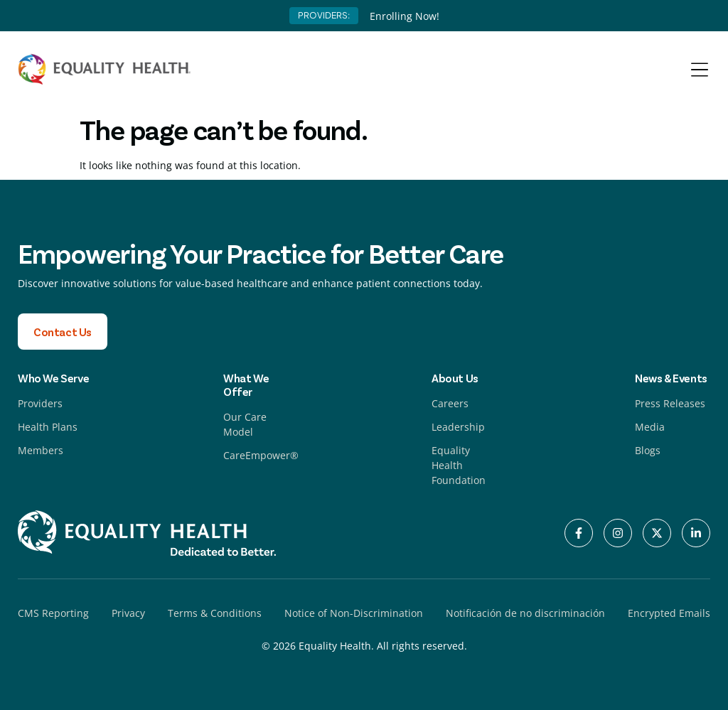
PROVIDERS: (324, 15)
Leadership (458, 427)
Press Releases (670, 403)
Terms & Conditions (215, 613)
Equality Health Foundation (459, 465)
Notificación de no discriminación (525, 613)
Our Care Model (245, 424)
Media (650, 427)
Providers (40, 403)
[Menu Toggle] (700, 70)
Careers (450, 403)
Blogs (648, 450)
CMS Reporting (53, 613)
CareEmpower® (261, 455)
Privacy (128, 613)
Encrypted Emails (669, 613)
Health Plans (48, 427)
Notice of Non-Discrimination (354, 613)
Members (41, 450)
